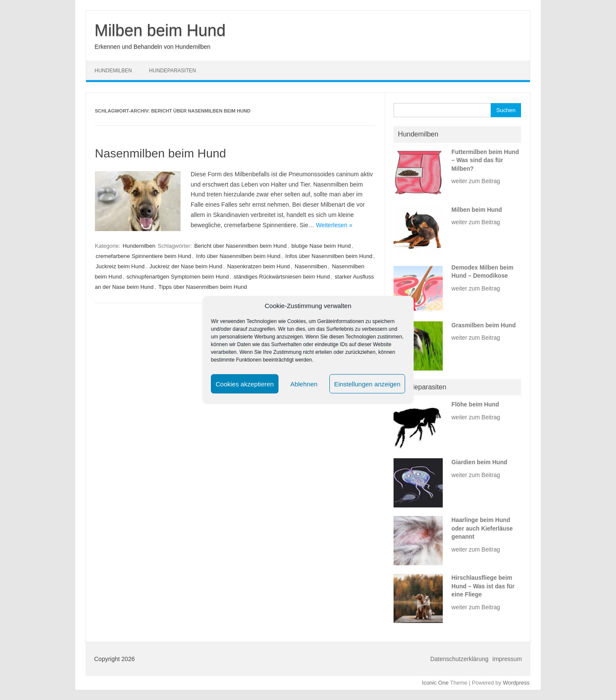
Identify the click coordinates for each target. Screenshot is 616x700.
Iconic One (435, 683)
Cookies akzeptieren (245, 384)
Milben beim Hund (160, 30)
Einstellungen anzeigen (367, 384)
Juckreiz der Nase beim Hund (186, 266)
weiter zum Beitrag (476, 181)
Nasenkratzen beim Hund (259, 266)
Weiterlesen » (334, 225)
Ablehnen (304, 384)
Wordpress (516, 683)
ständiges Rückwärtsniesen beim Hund (282, 277)
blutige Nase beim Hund (321, 246)
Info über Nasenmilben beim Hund (238, 256)
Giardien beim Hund (479, 462)
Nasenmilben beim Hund (161, 153)
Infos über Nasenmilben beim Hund (329, 256)
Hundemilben (113, 71)
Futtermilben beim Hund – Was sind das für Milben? (485, 160)
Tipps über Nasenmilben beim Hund (203, 287)
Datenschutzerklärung (459, 659)
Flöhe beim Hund (475, 405)
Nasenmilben (311, 266)
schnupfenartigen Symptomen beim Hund (178, 277)
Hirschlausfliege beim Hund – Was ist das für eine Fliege (483, 586)
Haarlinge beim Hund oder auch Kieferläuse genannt (482, 528)
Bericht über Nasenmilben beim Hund (240, 246)
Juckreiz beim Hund (120, 266)
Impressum (507, 659)
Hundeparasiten (172, 71)
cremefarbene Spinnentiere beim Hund (144, 256)
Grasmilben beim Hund (483, 325)
